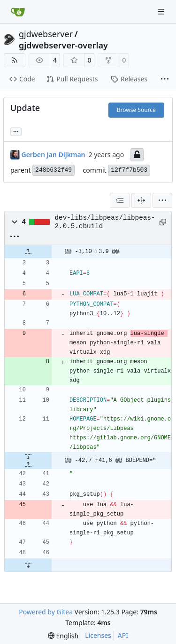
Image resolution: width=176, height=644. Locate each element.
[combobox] (120, 200)
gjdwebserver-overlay (63, 45)
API (123, 635)
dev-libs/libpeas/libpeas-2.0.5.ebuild (105, 222)
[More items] (165, 80)
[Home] (18, 12)
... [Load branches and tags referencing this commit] (16, 131)
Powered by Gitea (46, 612)
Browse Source (136, 110)
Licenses (98, 635)
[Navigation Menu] (162, 12)
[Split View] (141, 200)
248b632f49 (54, 170)
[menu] (162, 200)
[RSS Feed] (15, 60)
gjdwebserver (46, 34)
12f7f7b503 (129, 170)
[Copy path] (162, 222)
